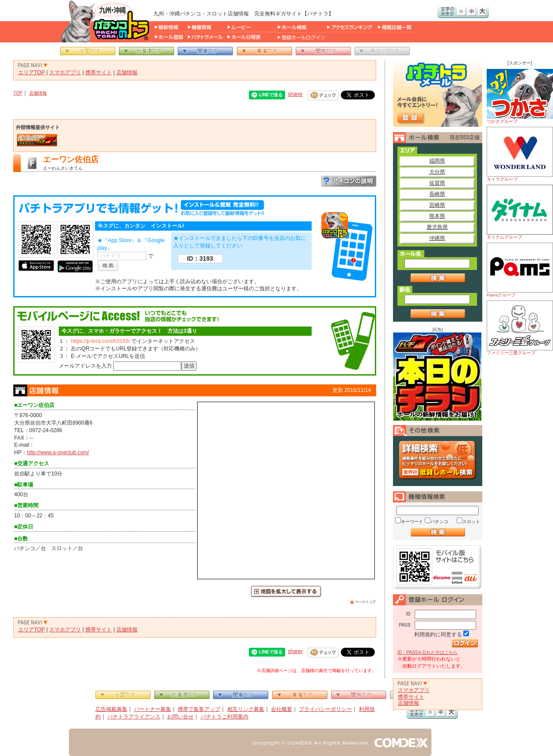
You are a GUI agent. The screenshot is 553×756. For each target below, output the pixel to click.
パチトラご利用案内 (225, 717)
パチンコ (439, 522)
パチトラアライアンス (134, 717)
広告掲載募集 (111, 709)
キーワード (412, 522)
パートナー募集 (153, 709)
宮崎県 (437, 205)
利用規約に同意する (438, 634)
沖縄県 (437, 238)
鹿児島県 (437, 227)
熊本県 (437, 216)
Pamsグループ (520, 270)
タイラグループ (520, 154)
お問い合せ (180, 717)
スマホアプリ (65, 72)
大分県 (437, 172)
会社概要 (282, 709)
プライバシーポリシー (325, 709)
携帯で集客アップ (199, 709)
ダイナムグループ (520, 212)
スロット (471, 522)
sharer (295, 94)
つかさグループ (520, 96)
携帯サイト (99, 72)
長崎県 (437, 194)
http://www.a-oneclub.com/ (58, 452)
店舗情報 (127, 72)
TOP (18, 93)
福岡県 (437, 161)
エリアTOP (31, 72)
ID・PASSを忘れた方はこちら (427, 652)
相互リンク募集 (246, 709)
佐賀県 (437, 183)
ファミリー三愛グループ (520, 328)
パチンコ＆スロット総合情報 (107, 21)
